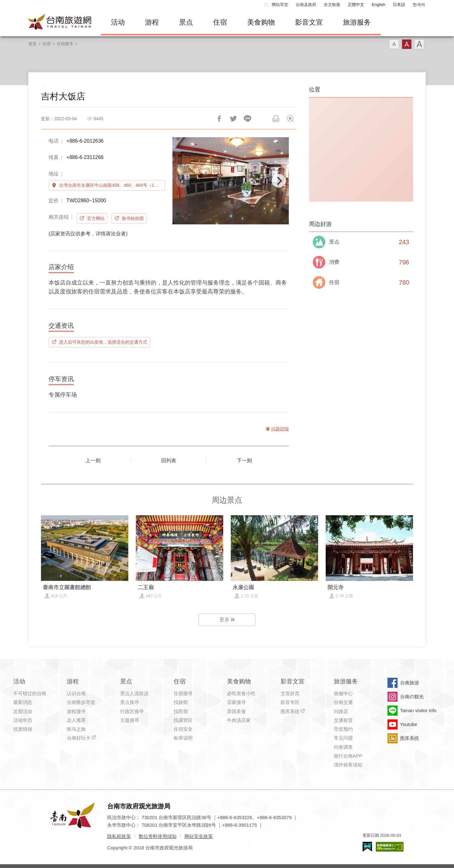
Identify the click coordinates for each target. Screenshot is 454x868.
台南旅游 (410, 683)
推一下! (233, 119)
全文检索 (332, 5)
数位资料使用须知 (158, 836)
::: (266, 5)
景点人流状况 (134, 693)
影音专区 (290, 702)
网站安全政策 (199, 836)
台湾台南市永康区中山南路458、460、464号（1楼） (111, 185)
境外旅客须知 (348, 765)
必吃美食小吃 (241, 693)
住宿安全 (183, 729)
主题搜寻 (130, 720)
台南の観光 (412, 697)
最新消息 (23, 702)
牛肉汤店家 (239, 720)
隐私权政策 (119, 836)
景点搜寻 (130, 702)
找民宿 (181, 711)
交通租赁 (343, 720)
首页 (32, 44)
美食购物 (261, 22)
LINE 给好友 (247, 119)
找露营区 (183, 720)
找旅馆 (181, 702)
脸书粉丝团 (133, 218)
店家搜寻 (236, 702)
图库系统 (290, 711)
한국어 (419, 5)
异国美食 (236, 711)
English (378, 5)
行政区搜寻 (132, 711)
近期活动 (23, 711)
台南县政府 (306, 5)
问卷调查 (343, 747)
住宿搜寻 (65, 44)
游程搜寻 (76, 711)
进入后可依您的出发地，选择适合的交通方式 (103, 342)
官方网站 (96, 218)
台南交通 (343, 702)
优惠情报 (23, 729)
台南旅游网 (60, 22)
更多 (224, 620)
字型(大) (419, 44)
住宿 (220, 22)
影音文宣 (309, 22)
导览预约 (343, 729)
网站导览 (280, 5)
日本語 (399, 5)
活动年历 (23, 720)
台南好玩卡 (79, 738)
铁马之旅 (76, 729)
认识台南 (76, 693)
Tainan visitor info (418, 710)
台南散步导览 (81, 702)
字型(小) (394, 44)
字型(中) (407, 44)
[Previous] (183, 181)
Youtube (409, 724)
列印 (276, 119)
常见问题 (343, 738)
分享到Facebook (219, 119)
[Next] (279, 181)
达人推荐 (76, 720)
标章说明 (183, 738)
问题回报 (290, 119)
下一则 (244, 461)
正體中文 (356, 5)
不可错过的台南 (30, 693)
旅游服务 (357, 22)
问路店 (341, 711)
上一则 (93, 461)
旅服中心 (343, 693)
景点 (186, 22)
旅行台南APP (348, 756)
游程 (152, 22)
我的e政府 (367, 847)
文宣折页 (290, 693)
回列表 (169, 461)
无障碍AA (390, 847)
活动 (118, 22)
